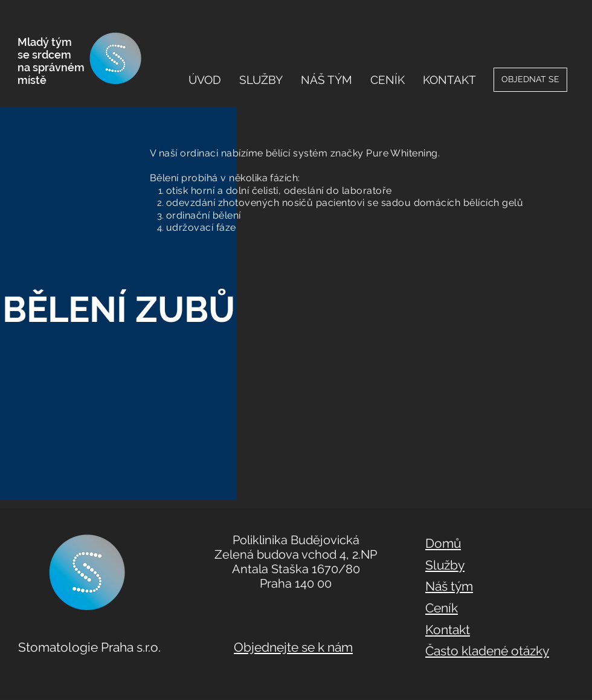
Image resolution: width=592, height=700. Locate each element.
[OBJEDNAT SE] (530, 80)
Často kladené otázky (487, 651)
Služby (445, 565)
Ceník (442, 608)
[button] (261, 80)
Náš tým (449, 586)
